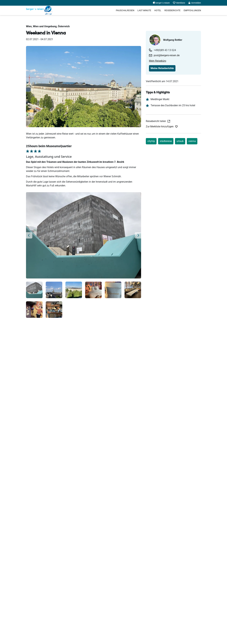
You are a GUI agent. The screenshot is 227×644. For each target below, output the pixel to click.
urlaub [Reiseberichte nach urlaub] (180, 141)
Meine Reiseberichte (162, 68)
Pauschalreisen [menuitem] (125, 10)
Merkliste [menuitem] (179, 3)
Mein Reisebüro (158, 61)
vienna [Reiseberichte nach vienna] (192, 141)
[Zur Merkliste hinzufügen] (162, 127)
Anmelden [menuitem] (195, 3)
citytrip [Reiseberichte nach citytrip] (151, 141)
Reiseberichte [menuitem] (172, 10)
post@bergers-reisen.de (167, 55)
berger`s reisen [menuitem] (161, 3)
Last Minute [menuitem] (144, 10)
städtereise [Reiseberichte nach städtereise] (166, 141)
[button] (35, 235)
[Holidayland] (39, 10)
